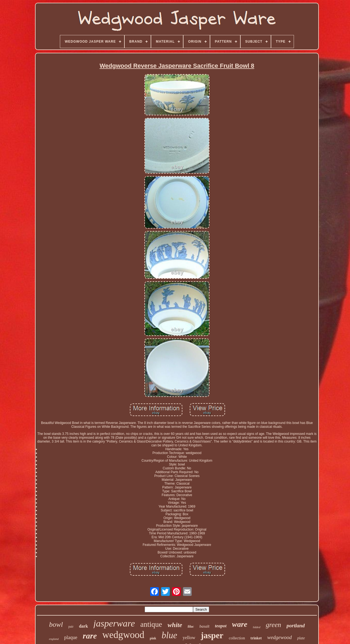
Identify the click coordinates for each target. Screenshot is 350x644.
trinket (256, 638)
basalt (204, 626)
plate (301, 638)
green (273, 625)
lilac (191, 626)
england (54, 639)
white (175, 625)
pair (71, 627)
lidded (256, 627)
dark (84, 626)
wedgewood (279, 637)
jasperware (114, 623)
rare (90, 636)
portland (296, 626)
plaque (71, 637)
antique (151, 624)
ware (240, 624)
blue (169, 635)
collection (237, 638)
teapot (221, 626)
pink (153, 638)
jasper (212, 635)
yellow (189, 638)
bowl (56, 624)
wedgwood (123, 635)
